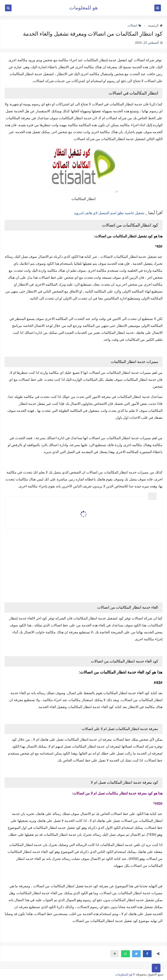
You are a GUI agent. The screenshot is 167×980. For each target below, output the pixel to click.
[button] (147, 954)
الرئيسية (155, 25)
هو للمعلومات (83, 8)
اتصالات (134, 25)
